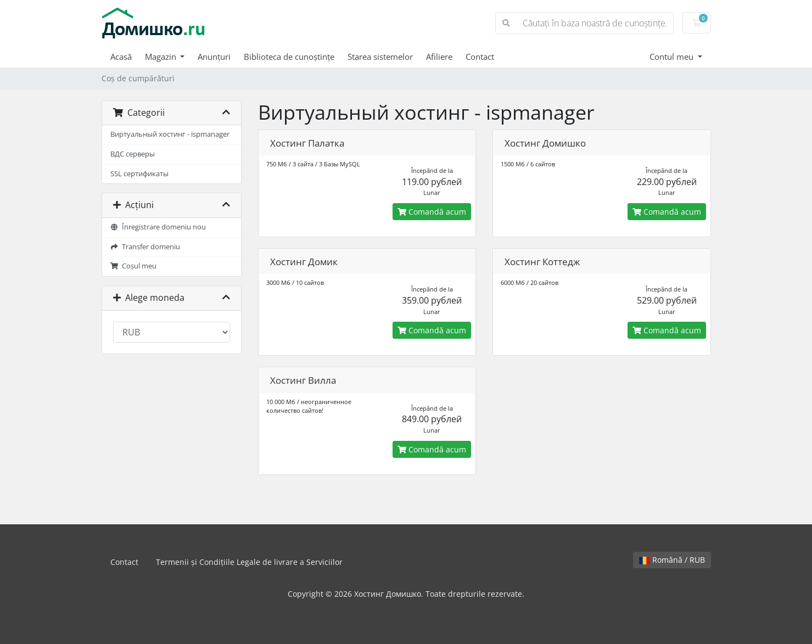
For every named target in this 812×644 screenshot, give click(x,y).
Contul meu (673, 57)
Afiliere (439, 57)
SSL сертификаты (139, 174)
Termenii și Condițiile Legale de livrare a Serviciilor (249, 562)
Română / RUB (672, 560)
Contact (480, 57)
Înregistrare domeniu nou (158, 227)
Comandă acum (432, 212)
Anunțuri (214, 57)
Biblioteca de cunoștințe (289, 57)
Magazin (162, 57)
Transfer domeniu (145, 247)
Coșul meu (134, 266)
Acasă (121, 57)
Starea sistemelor (380, 57)
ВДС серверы (133, 154)
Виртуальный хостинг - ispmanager (170, 134)
